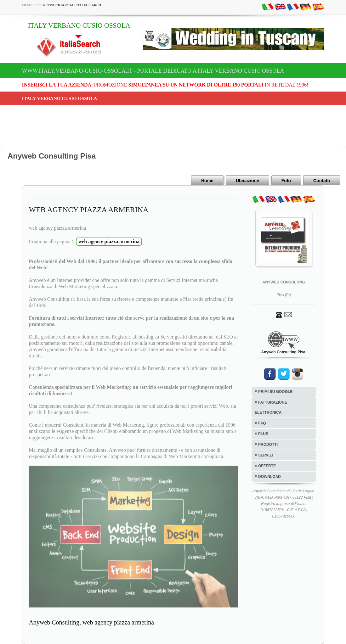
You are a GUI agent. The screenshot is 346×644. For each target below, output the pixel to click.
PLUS (263, 434)
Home (207, 181)
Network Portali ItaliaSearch (72, 5)
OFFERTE (267, 466)
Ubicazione (247, 181)
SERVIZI (265, 455)
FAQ (262, 423)
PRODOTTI (268, 445)
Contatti (322, 181)
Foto (286, 181)
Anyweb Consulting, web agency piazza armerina (92, 622)
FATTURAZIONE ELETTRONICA (271, 407)
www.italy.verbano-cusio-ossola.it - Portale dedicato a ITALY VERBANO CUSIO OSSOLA (153, 71)
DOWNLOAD (269, 477)
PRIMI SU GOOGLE (275, 392)
